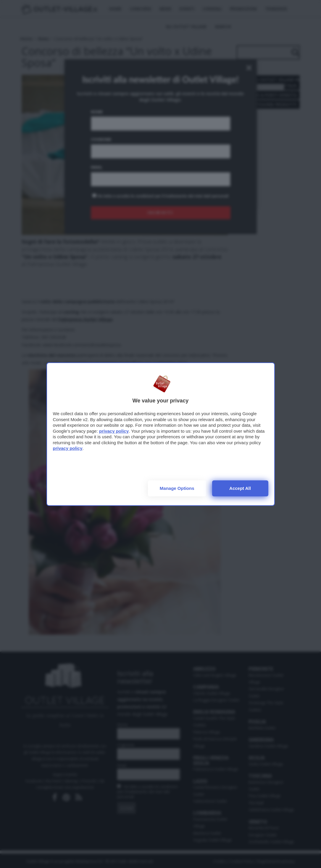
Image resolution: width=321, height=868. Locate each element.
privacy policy (114, 431)
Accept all (240, 488)
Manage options (177, 488)
